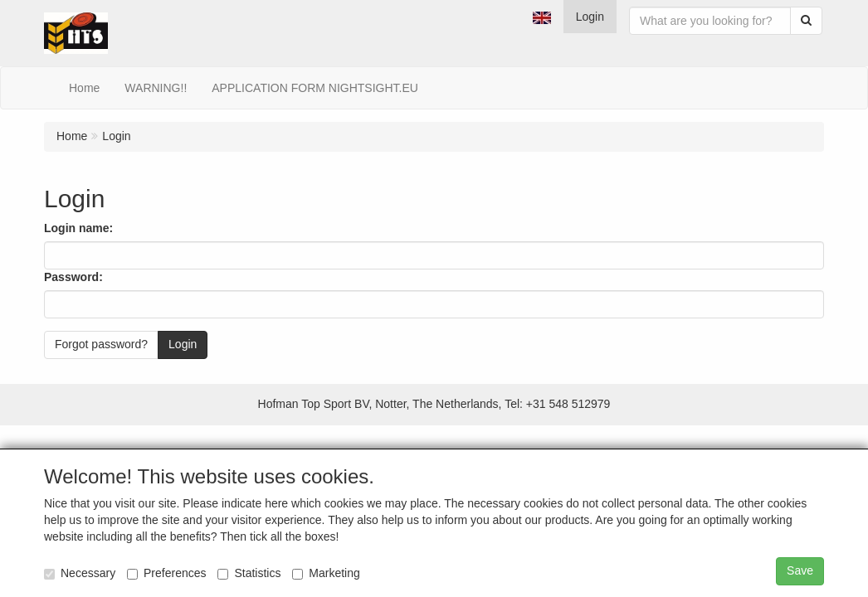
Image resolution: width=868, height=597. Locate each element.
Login (590, 17)
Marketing (326, 573)
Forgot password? (101, 344)
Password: (73, 277)
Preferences (166, 573)
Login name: (78, 228)
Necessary (80, 573)
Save (800, 570)
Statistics (249, 573)
